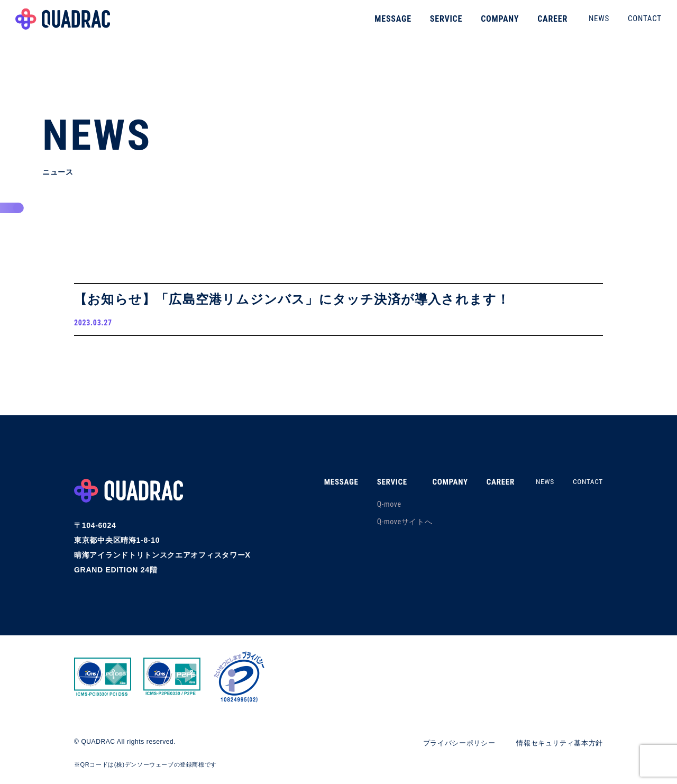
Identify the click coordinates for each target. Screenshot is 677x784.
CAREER (541, 24)
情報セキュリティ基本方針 (556, 746)
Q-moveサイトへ (395, 525)
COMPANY (489, 24)
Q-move (379, 507)
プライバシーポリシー (450, 746)
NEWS (588, 23)
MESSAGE (382, 24)
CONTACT (634, 23)
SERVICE (435, 24)
